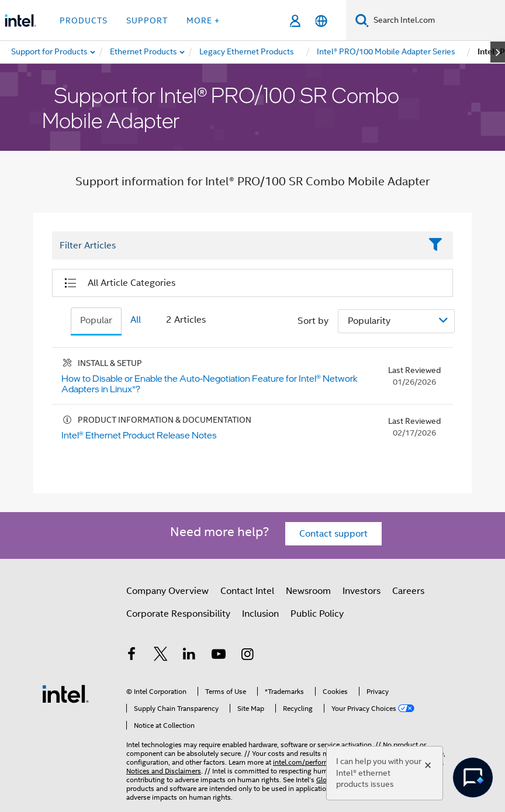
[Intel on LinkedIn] (189, 656)
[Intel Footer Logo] (65, 693)
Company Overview (167, 591)
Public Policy (317, 614)
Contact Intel (247, 591)
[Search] (362, 20)
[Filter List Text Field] (236, 246)
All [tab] (136, 320)
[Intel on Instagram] (247, 656)
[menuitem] (144, 52)
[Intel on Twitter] (161, 656)
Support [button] (147, 20)
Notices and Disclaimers (164, 771)
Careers (408, 591)
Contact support (333, 534)
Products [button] (84, 20)
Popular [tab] (96, 320)
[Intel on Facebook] (132, 656)
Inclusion (260, 614)
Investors (362, 591)
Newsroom (308, 591)
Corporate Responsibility (178, 614)
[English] (321, 21)
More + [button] (203, 20)
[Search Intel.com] (437, 20)
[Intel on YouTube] (219, 656)
